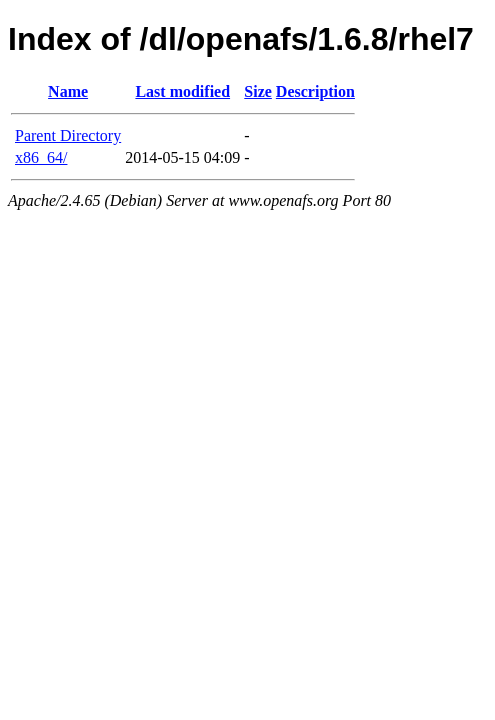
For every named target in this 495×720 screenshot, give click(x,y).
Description (315, 91)
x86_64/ (41, 157)
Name (68, 91)
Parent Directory (68, 135)
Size (258, 91)
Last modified (182, 91)
